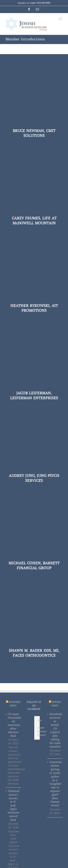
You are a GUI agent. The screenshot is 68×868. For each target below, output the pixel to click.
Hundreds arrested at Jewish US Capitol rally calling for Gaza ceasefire (55, 730)
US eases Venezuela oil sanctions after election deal (13, 725)
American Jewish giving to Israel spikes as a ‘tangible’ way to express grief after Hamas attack (55, 784)
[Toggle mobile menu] (61, 19)
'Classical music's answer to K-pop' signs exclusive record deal (13, 806)
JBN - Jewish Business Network (42, 728)
